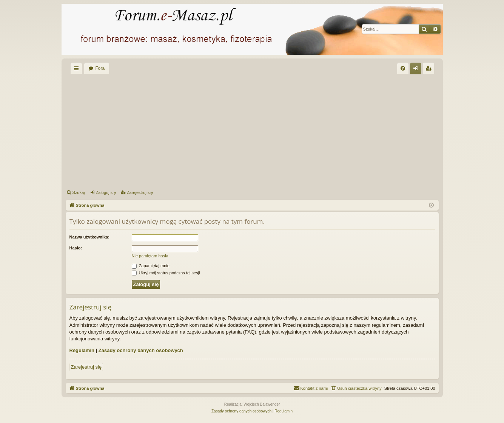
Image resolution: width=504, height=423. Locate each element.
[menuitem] (403, 68)
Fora (100, 68)
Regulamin (82, 350)
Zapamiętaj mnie (151, 266)
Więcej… (78, 70)
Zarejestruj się (140, 192)
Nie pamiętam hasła (150, 256)
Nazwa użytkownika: (89, 237)
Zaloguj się (106, 192)
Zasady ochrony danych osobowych (141, 350)
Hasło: (76, 248)
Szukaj (79, 192)
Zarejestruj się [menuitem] (430, 70)
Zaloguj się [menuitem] (417, 70)
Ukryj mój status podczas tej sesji (166, 273)
